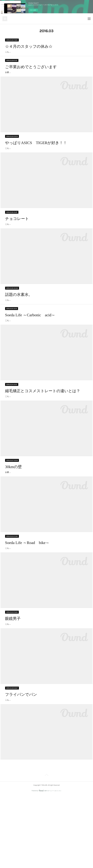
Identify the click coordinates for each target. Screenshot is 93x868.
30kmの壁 (13, 515)
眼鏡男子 (13, 681)
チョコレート (17, 240)
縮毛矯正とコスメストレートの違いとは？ (43, 433)
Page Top (46, 848)
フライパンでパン (21, 764)
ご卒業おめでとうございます (31, 74)
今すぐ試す (33, 10)
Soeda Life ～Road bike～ (27, 598)
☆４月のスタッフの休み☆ (29, 46)
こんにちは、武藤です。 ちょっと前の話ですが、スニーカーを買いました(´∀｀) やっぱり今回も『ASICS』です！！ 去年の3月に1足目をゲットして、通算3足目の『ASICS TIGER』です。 (46, 166)
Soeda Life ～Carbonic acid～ (30, 350)
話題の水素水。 (19, 322)
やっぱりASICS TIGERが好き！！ (36, 157)
